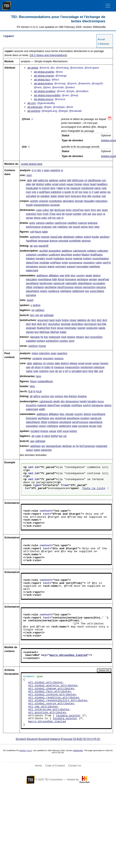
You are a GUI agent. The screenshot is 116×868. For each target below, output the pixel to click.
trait (100, 426)
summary (61, 266)
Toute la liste (94, 488)
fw (42, 337)
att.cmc (32, 103)
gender (93, 279)
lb (52, 367)
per (89, 214)
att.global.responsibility (47, 95)
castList (82, 223)
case (39, 210)
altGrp (37, 396)
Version (23, 750)
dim (63, 401)
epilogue (92, 223)
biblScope (78, 180)
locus (101, 401)
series (103, 192)
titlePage (44, 332)
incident (35, 431)
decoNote (67, 255)
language (44, 241)
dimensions (72, 401)
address (54, 180)
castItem (72, 223)
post (29, 175)
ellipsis (73, 363)
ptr (60, 371)
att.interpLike (35, 107)
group (60, 328)
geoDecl (105, 237)
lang (59, 214)
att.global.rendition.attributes (54, 698)
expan (70, 184)
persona (101, 287)
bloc (73, 275)
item (53, 188)
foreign (78, 184)
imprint (45, 188)
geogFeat (103, 279)
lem (32, 315)
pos (94, 214)
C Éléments (103, 44)
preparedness (42, 205)
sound (76, 227)
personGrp (89, 287)
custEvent (54, 255)
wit (41, 315)
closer (73, 320)
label (60, 188)
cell (32, 232)
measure (75, 188)
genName (83, 279)
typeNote (95, 266)
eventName (45, 279)
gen (99, 210)
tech (91, 227)
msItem (87, 258)
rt (93, 192)
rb (73, 192)
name (98, 188)
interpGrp (45, 353)
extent (87, 237)
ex (74, 446)
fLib (31, 391)
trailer (63, 332)
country (81, 275)
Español (44, 739)
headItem (102, 184)
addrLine (43, 180)
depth (57, 401)
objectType (32, 263)
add (35, 180)
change (45, 237)
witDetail (49, 315)
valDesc (40, 310)
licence (54, 241)
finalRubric (97, 255)
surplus (64, 341)
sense (30, 218)
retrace (80, 337)
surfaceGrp (52, 341)
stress (37, 218)
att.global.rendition (45, 91)
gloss (86, 184)
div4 (28, 324)
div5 (34, 324)
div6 (39, 324)
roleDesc (63, 227)
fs (34, 391)
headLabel (32, 188)
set (70, 227)
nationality (71, 283)
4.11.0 (29, 750)
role (54, 227)
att (33, 436)
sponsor (86, 241)
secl (87, 337)
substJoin (46, 450)
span (47, 170)
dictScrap (60, 210)
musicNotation (101, 258)
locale (29, 205)
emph (63, 184)
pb (57, 371)
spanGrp (55, 170)
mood (69, 214)
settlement (78, 291)
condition (43, 255)
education (32, 279)
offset (29, 287)
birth (67, 275)
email (55, 184)
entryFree (78, 210)
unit (104, 196)
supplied (31, 341)
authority (35, 237)
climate (69, 414)
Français (67, 739)
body (58, 320)
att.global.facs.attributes (50, 692)
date (29, 184)
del (34, 184)
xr (63, 218)
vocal (66, 431)
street (61, 196)
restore (71, 337)
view (97, 227)
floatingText (44, 328)
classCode (56, 237)
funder (95, 237)
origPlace (55, 263)
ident (47, 436)
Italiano (55, 739)
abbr (30, 180)
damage (35, 337)
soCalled (31, 196)
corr (104, 180)
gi (43, 436)
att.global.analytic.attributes (53, 686)
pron (100, 214)
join (52, 396)
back (52, 320)
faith (55, 279)
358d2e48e (78, 750)
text (37, 332)
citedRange (94, 180)
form (93, 210)
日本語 (78, 739)
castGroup (61, 223)
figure (38, 232)
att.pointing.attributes (47, 713)
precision (48, 358)
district (97, 275)
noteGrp (44, 371)
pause (53, 431)
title (89, 196)
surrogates (82, 266)
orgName (38, 287)
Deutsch (32, 739)
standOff (43, 246)
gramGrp (31, 214)
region (44, 291)
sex (87, 291)
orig (34, 192)
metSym (33, 346)
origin (65, 263)
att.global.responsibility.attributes (58, 701)
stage (54, 196)
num (29, 192)
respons (59, 358)
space (30, 450)
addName (42, 275)
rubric (99, 263)
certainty (37, 358)
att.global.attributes (45, 683)
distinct (40, 184)
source (43, 266)
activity (34, 201)
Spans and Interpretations (48, 55)
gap (28, 367)
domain (79, 201)
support (71, 266)
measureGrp (72, 367)
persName (51, 287)
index (47, 367)
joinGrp (59, 396)
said (96, 192)
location (85, 418)
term (68, 196)
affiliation (54, 275)
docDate (66, 324)
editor (48, 184)
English (21, 739)
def (52, 210)
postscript (92, 328)
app (32, 441)
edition (79, 237)
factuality (89, 201)
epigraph (31, 328)
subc (44, 218)
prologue (47, 227)
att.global (33, 68)
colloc (46, 210)
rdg (37, 315)
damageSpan (54, 446)
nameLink (59, 283)
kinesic (44, 431)
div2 (99, 320)
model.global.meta (32, 164)
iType (52, 214)
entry (69, 210)
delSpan (67, 446)
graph (30, 300)
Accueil (101, 39)
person (78, 287)
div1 (94, 320)
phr (39, 170)
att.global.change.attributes (51, 689)
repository (89, 263)
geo (52, 418)
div (89, 320)
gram (105, 210)
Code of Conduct (55, 766)
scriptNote (75, 241)
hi (40, 188)
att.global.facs (42, 80)
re (104, 214)
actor (32, 223)
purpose (55, 205)
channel (44, 201)
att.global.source (44, 99)
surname (31, 295)
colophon (31, 255)
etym (87, 210)
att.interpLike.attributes (49, 710)
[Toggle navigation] (108, 6)
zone (72, 341)
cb (44, 363)
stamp (51, 266)
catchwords (80, 251)
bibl (69, 180)
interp (35, 353)
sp (38, 196)
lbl (63, 214)
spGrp (84, 227)
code (38, 436)
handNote (32, 241)
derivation (68, 201)
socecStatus (97, 291)
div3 (105, 320)
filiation (86, 255)
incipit (49, 258)
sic (109, 192)
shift (59, 431)
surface (41, 341)
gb (33, 367)
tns (54, 218)
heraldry (40, 258)
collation (92, 251)
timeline (82, 396)
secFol (107, 263)
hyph (46, 214)
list (68, 188)
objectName (85, 283)
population (32, 426)
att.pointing (34, 111)
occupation (99, 283)
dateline (82, 320)
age (62, 275)
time (84, 196)
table (45, 232)
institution (59, 258)
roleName (66, 291)
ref (76, 192)
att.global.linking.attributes (52, 695)
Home (38, 766)
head (93, 184)
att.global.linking (43, 83)
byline (65, 320)
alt (31, 396)
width (42, 409)
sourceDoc (96, 337)
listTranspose (87, 446)
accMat (44, 251)
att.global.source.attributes (51, 704)
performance (33, 227)
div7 (45, 324)
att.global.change (44, 76)
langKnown (46, 283)
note (104, 188)
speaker (45, 196)
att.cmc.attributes (43, 707)
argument (43, 320)
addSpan (36, 446)
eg (33, 310)
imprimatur (71, 328)
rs (90, 192)
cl (33, 170)
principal (63, 241)
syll (50, 218)
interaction (101, 201)
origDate (44, 263)
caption (49, 223)
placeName (33, 291)
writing (37, 305)
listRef (54, 436)
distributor (69, 237)
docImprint (90, 324)
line (46, 337)
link (66, 396)
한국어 (88, 739)
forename (71, 279)
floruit (61, 279)
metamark (54, 337)
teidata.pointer (68, 716)
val (65, 436)
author (63, 180)
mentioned (87, 188)
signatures (32, 266)
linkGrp (73, 396)
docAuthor (54, 324)
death (89, 275)
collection (103, 251)
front (53, 328)
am (43, 446)
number (77, 214)
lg (65, 188)
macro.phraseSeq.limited (68, 655)
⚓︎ (32, 119)
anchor (45, 396)
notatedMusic (45, 381)
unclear (97, 196)
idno (32, 386)
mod (64, 337)
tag (61, 436)
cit (86, 180)
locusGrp (31, 405)
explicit (77, 255)
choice (50, 363)
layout (69, 258)
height (83, 401)
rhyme (42, 346)
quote (68, 192)
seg (36, 246)
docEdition (77, 324)
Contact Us (74, 766)
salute (102, 328)
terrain (93, 426)
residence (54, 291)
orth (84, 214)
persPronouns (66, 287)
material (78, 258)
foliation (31, 258)
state (75, 426)
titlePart (55, 332)
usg (59, 218)
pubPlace (45, 192)
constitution (55, 201)
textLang (76, 196)
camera (40, 223)
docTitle (102, 324)
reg (80, 192)
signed (30, 332)
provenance (76, 263)
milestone (99, 367)
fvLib (39, 391)
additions (67, 251)
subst (37, 450)
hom (40, 214)
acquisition (55, 251)
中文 (97, 739)
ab (31, 246)
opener (82, 328)
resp (86, 192)
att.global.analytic (44, 72)
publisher (56, 192)
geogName (32, 283)
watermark (32, 270)
